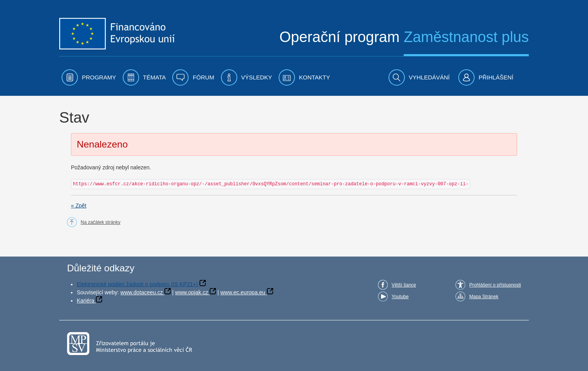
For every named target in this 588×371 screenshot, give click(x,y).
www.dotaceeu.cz (142, 292)
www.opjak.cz (192, 292)
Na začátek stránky (101, 222)
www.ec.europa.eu (243, 292)
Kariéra (86, 301)
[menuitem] (89, 77)
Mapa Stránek (484, 297)
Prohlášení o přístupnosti (495, 285)
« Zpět (79, 206)
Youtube (400, 297)
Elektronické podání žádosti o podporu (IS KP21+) (137, 284)
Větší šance (404, 285)
